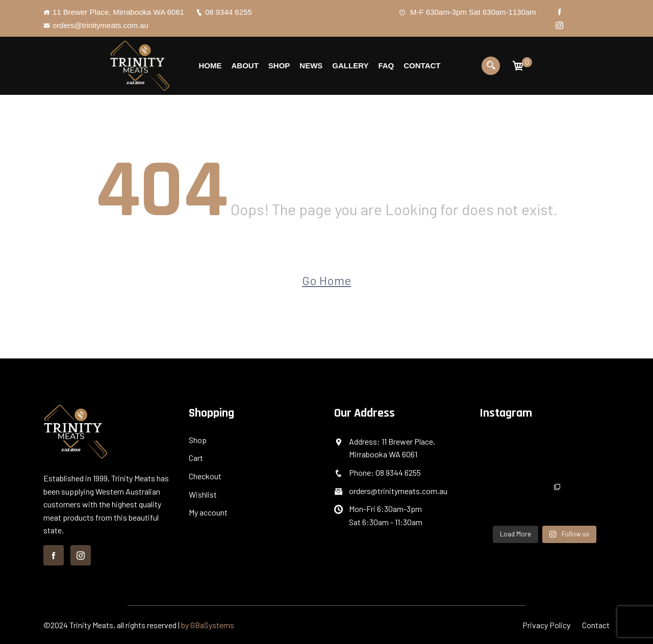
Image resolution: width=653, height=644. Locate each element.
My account (208, 512)
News (311, 66)
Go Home (326, 280)
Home (210, 66)
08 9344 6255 (224, 12)
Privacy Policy (546, 625)
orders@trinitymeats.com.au (96, 25)
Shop (279, 66)
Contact (422, 66)
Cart (196, 458)
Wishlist (203, 494)
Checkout (205, 476)
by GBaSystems (208, 625)
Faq (386, 66)
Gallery (350, 66)
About (245, 66)
